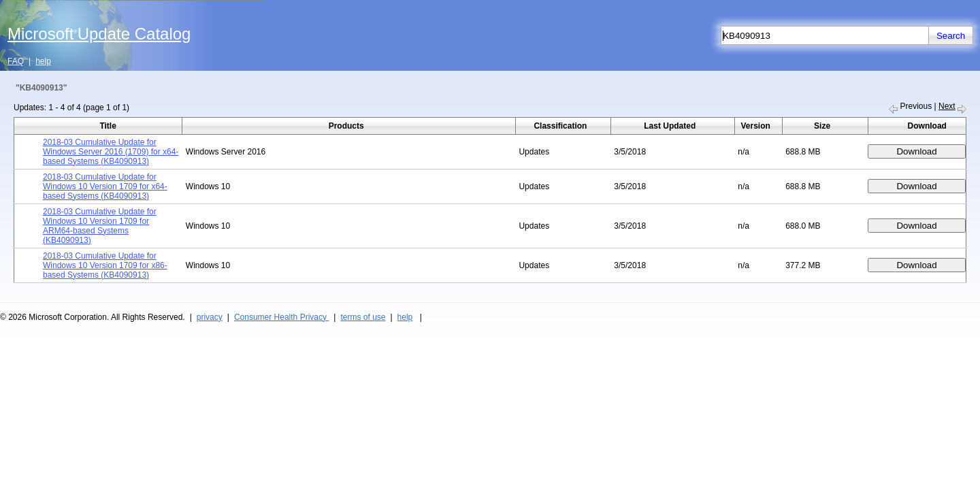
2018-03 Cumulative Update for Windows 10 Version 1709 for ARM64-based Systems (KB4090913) (100, 226)
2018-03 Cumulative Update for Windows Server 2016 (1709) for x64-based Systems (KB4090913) (111, 152)
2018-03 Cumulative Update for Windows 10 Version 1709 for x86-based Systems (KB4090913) (105, 265)
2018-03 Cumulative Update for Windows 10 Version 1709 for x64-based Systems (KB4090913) (105, 186)
